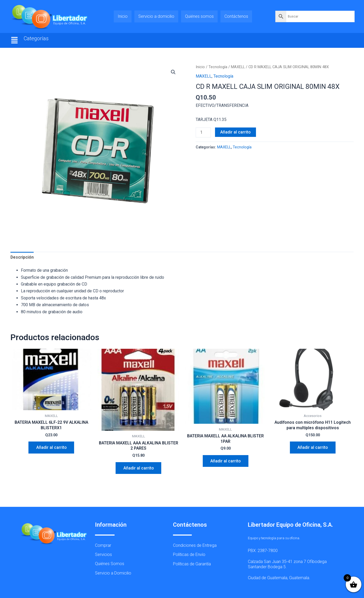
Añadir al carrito (235, 132)
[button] (15, 40)
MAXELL (238, 67)
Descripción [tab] (22, 257)
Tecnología (218, 67)
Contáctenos (236, 16)
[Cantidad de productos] (203, 132)
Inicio (123, 16)
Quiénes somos (199, 16)
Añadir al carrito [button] (51, 448)
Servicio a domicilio (156, 16)
